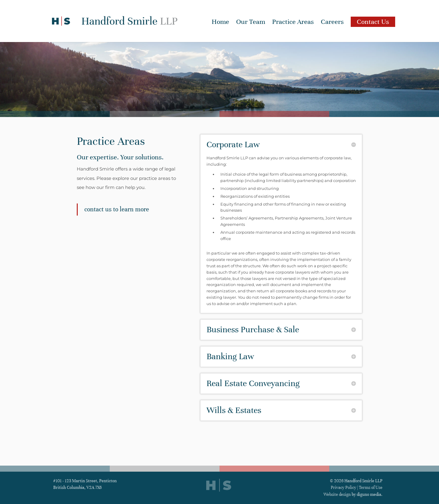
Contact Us (373, 22)
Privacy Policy (343, 488)
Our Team (251, 23)
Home (220, 23)
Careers (332, 23)
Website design (337, 494)
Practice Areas (293, 23)
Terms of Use (371, 488)
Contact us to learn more (117, 209)
